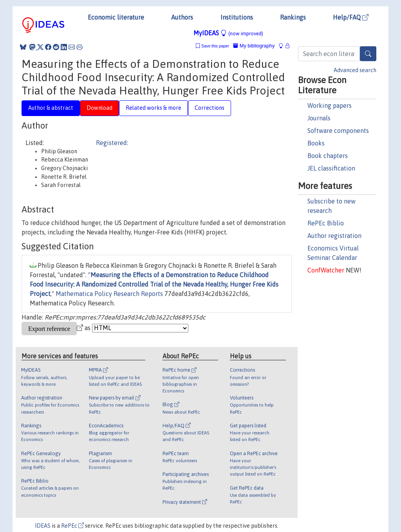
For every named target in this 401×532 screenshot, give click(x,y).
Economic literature (116, 17)
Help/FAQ (351, 17)
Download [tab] (99, 108)
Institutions (237, 17)
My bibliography (254, 46)
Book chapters (328, 156)
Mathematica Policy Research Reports (109, 294)
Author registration (334, 236)
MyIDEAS (228, 33)
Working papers (330, 105)
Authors (182, 17)
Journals (319, 118)
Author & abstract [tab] (51, 108)
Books (316, 143)
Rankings (293, 17)
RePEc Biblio (326, 223)
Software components (338, 131)
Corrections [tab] (210, 108)
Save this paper (215, 46)
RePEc (72, 526)
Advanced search (355, 70)
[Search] (368, 54)
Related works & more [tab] (154, 108)
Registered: (112, 143)
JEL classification (331, 168)
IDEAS (43, 526)
